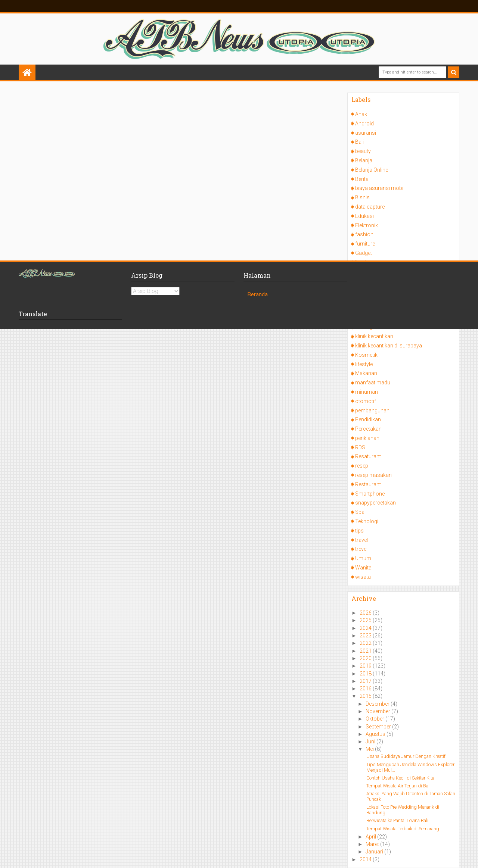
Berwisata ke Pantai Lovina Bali (397, 820)
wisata (363, 577)
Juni (371, 741)
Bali (359, 142)
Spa (360, 512)
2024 (366, 628)
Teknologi (367, 521)
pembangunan (372, 410)
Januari (375, 852)
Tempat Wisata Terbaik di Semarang (403, 829)
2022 (366, 643)
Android (364, 124)
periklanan (367, 438)
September (379, 727)
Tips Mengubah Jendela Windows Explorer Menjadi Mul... (410, 767)
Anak (361, 114)
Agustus (376, 734)
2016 (366, 689)
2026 (366, 613)
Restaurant (368, 484)
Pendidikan (368, 419)
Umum (363, 558)
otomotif (366, 401)
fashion (364, 234)
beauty (363, 151)
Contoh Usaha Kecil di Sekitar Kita (400, 778)
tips (359, 531)
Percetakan (368, 429)
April (371, 837)
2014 (366, 859)
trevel (361, 549)
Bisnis (362, 197)
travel (361, 540)
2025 (366, 620)
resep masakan (373, 475)
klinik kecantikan (374, 336)
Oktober (375, 719)
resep (362, 466)
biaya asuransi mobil (380, 188)
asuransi (366, 133)
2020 (366, 658)
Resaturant (368, 456)
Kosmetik (366, 355)
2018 (366, 674)
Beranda (258, 294)
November (378, 711)
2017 (366, 681)
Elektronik (367, 225)
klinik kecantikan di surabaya (389, 346)
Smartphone (370, 494)
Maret (373, 844)
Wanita (363, 568)
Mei (370, 749)
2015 (366, 696)
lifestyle (364, 364)
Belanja (364, 160)
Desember (378, 704)
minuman (367, 392)
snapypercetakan (375, 503)
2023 (366, 636)
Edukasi (364, 216)
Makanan (366, 373)
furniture (365, 244)
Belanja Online (372, 170)
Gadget (364, 253)
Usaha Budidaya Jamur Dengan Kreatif (406, 756)
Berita (362, 179)
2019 (366, 666)
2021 (366, 651)
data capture (370, 207)
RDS (360, 447)
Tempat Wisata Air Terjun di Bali (398, 786)
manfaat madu (373, 383)
